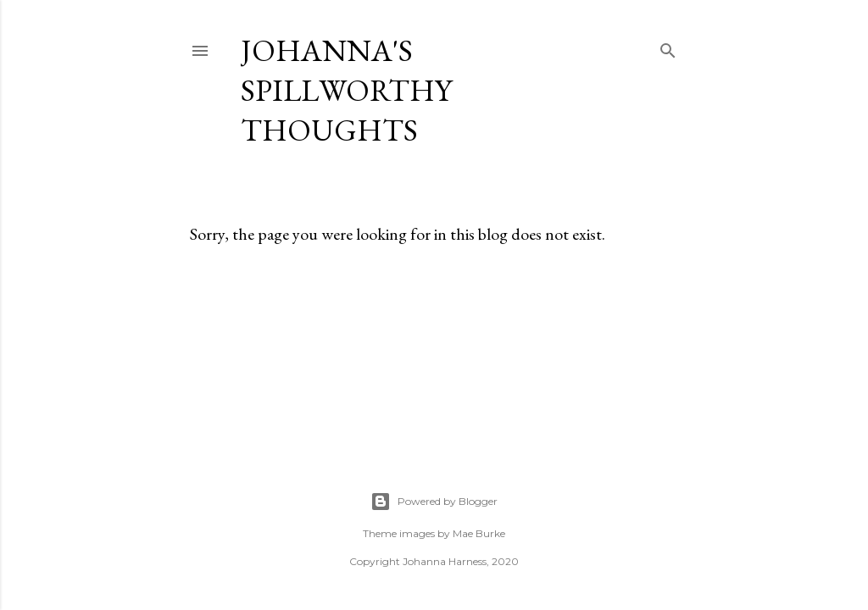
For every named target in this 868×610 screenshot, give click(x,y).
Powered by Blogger (434, 502)
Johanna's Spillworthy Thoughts (346, 90)
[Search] (668, 47)
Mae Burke (479, 533)
